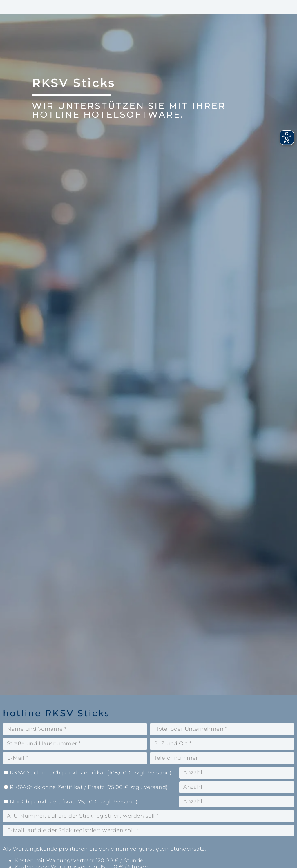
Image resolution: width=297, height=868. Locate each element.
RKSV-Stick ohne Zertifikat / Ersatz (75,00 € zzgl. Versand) (89, 787)
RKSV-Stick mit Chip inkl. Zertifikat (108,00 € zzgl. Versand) (91, 773)
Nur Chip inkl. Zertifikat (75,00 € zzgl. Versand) (74, 802)
